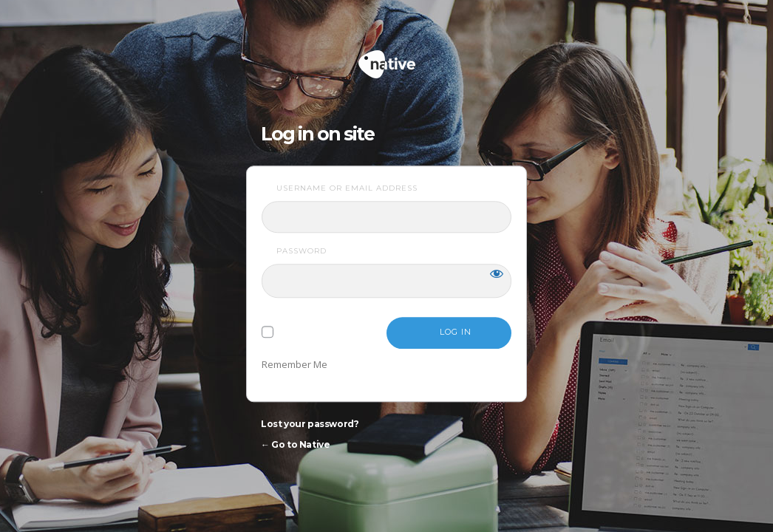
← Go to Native (295, 444)
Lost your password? (310, 424)
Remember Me (294, 364)
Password (302, 251)
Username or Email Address (347, 188)
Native (443, 58)
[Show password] (497, 273)
